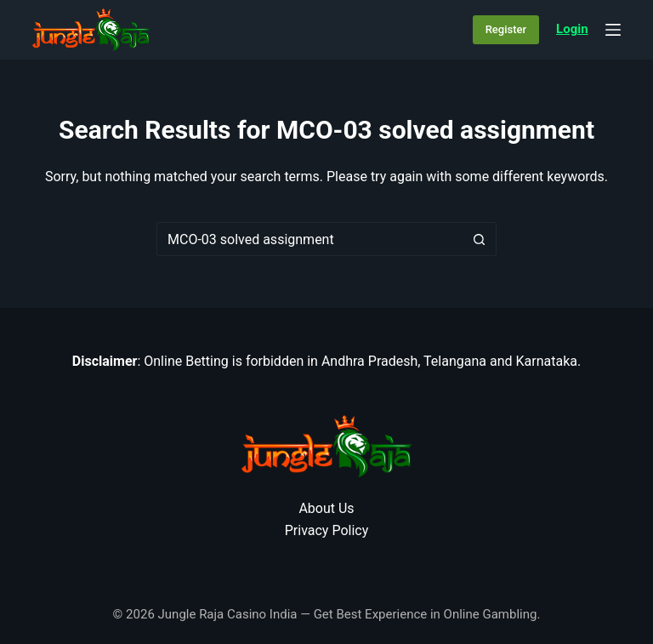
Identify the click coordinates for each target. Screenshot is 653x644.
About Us (326, 508)
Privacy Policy (327, 530)
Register (506, 29)
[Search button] (480, 239)
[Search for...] (309, 239)
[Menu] (613, 30)
